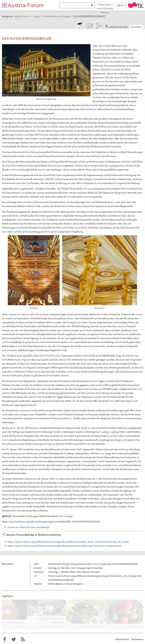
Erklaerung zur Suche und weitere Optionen (105, 6)
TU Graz (136, 5)
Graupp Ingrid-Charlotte (90, 568)
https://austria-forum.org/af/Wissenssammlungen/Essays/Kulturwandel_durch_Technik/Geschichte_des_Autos (68, 542)
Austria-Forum (26, 5)
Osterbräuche (134, 626)
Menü (120, 5)
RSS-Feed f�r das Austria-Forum (23, 639)
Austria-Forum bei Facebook (5, 639)
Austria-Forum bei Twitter (14, 639)
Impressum (137, 639)
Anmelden (136, 27)
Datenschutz (122, 639)
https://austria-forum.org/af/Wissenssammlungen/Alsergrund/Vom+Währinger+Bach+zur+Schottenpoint (64, 546)
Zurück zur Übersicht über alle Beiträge (29, 527)
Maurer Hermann (91, 572)
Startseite (5, 5)
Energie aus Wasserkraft (90, 626)
